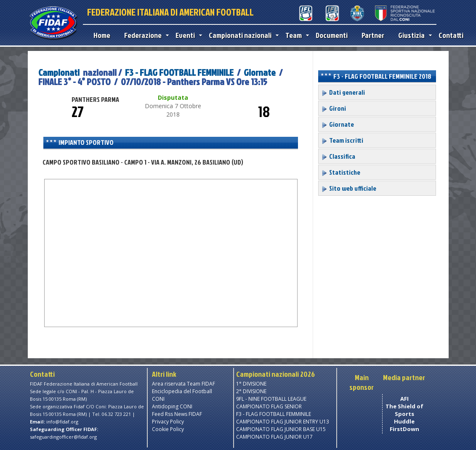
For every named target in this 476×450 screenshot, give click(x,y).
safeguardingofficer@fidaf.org (63, 437)
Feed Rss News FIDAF (177, 414)
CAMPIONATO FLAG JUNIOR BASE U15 (281, 429)
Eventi (187, 35)
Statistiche (341, 172)
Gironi (334, 108)
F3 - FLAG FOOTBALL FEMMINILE (180, 72)
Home (102, 35)
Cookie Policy (168, 429)
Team (295, 35)
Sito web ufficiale (349, 188)
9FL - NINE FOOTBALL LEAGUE (271, 399)
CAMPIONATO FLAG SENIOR (269, 406)
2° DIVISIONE (251, 391)
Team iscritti (342, 140)
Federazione (145, 35)
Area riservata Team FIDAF (183, 384)
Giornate (260, 72)
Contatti (451, 35)
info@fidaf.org (62, 422)
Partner (373, 35)
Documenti (332, 35)
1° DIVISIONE (251, 384)
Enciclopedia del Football (182, 391)
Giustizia (413, 35)
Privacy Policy (168, 422)
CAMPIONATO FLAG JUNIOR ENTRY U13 (283, 422)
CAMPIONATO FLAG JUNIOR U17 (274, 437)
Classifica (338, 156)
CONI (158, 399)
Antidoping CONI (172, 406)
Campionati (59, 72)
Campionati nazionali (242, 35)
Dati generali (343, 92)
